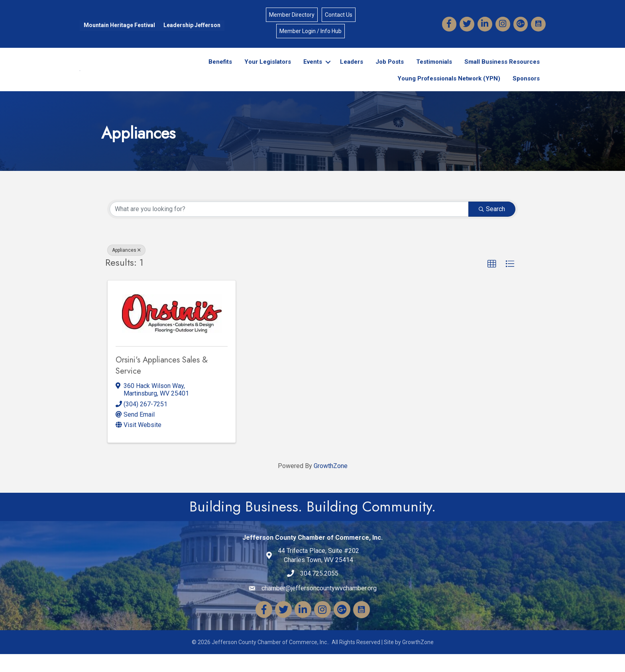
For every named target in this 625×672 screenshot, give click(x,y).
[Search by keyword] (289, 227)
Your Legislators (268, 71)
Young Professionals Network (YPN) (449, 88)
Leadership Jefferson (192, 25)
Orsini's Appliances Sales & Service (162, 383)
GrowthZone (331, 484)
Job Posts (390, 71)
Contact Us (339, 15)
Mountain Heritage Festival (119, 25)
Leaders (352, 71)
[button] (492, 282)
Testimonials (434, 71)
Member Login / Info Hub (311, 31)
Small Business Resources (502, 71)
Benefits (220, 71)
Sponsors (526, 88)
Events (313, 71)
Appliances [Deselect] (126, 268)
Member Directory (292, 15)
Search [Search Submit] (492, 226)
